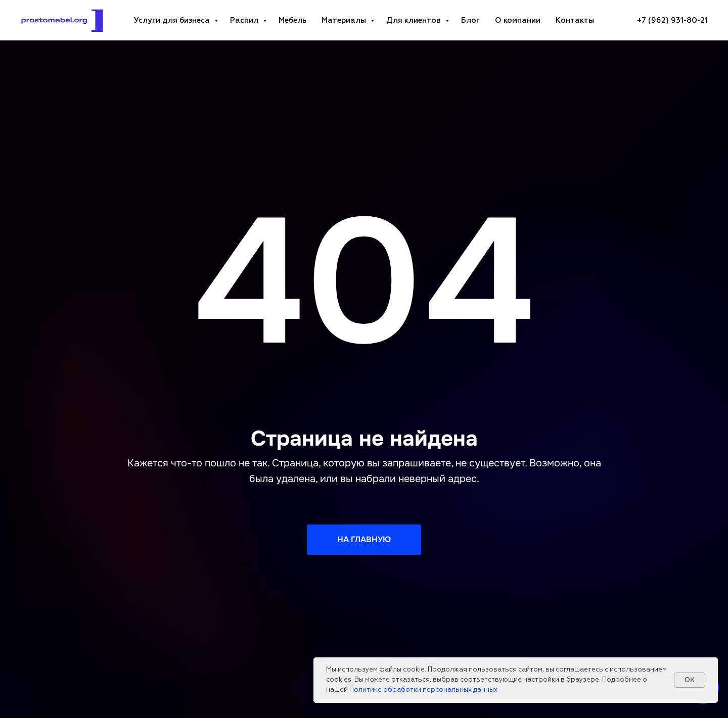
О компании (518, 20)
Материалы (345, 20)
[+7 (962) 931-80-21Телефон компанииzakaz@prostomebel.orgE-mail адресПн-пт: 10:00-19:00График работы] (672, 20)
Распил (245, 20)
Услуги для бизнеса (173, 20)
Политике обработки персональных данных (423, 690)
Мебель (292, 20)
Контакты (575, 20)
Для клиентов (415, 20)
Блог (470, 20)
